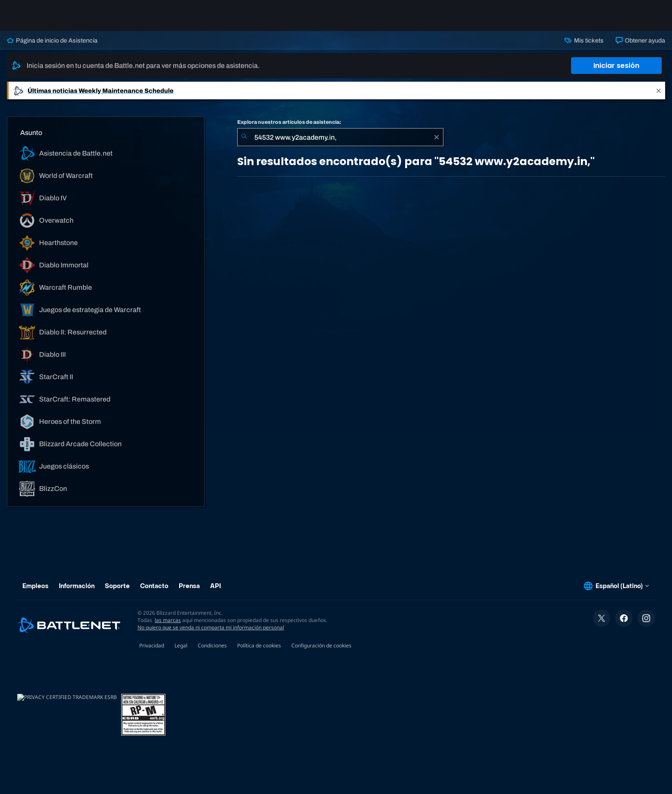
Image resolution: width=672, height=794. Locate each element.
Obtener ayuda (640, 40)
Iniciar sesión (616, 66)
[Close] (659, 90)
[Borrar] (437, 137)
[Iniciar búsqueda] (244, 137)
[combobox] (340, 137)
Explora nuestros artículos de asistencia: (289, 122)
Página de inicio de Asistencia (52, 40)
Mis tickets (584, 40)
